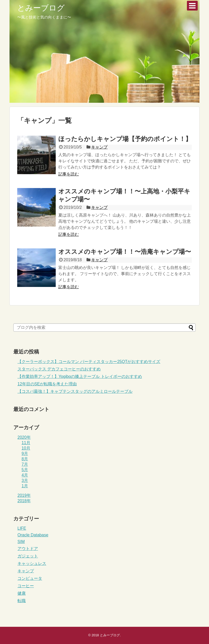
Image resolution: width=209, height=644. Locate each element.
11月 (26, 443)
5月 (25, 470)
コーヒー (26, 586)
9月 (25, 454)
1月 (25, 486)
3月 (25, 480)
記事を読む (69, 174)
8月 (25, 459)
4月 (25, 475)
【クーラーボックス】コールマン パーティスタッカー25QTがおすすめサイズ (89, 362)
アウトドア (28, 549)
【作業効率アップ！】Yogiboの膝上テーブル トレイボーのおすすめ (80, 376)
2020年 (24, 437)
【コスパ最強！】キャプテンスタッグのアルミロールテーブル (75, 391)
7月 (25, 464)
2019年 (24, 495)
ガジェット (28, 556)
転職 (22, 601)
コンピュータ (30, 578)
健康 (22, 593)
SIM (21, 542)
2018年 (24, 501)
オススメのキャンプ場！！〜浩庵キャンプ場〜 (125, 252)
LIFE (22, 528)
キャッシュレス (32, 563)
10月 (26, 448)
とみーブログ (41, 8)
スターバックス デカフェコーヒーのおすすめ (59, 369)
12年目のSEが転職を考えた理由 (47, 384)
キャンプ (99, 147)
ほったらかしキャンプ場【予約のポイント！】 (125, 139)
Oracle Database (33, 535)
